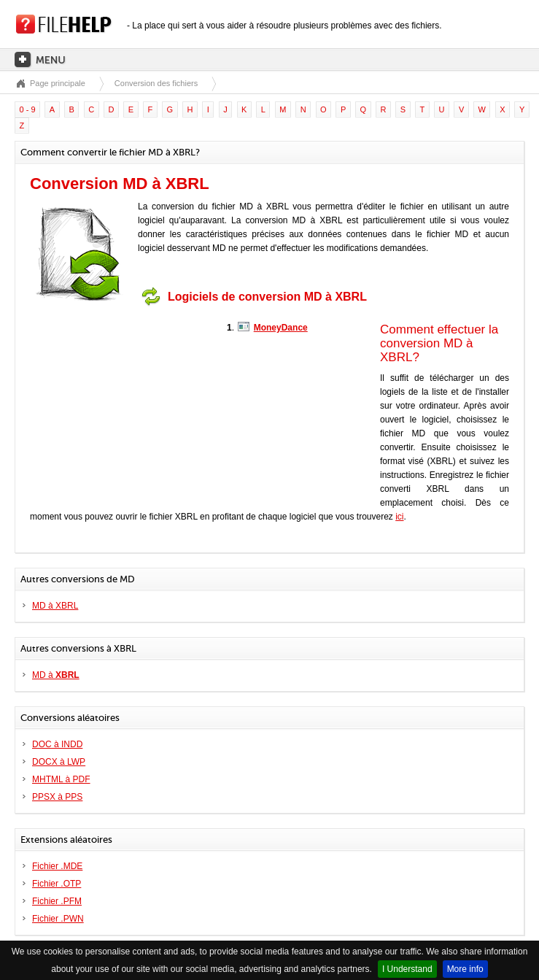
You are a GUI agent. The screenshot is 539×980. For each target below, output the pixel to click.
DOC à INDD (57, 744)
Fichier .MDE (57, 866)
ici (399, 517)
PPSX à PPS (57, 797)
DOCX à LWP (59, 762)
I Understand (407, 969)
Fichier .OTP (57, 884)
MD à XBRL (55, 606)
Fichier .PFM (57, 901)
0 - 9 (28, 109)
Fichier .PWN (58, 919)
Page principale (58, 83)
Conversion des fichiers (156, 83)
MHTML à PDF (61, 779)
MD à (56, 675)
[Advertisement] (121, 404)
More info (465, 969)
